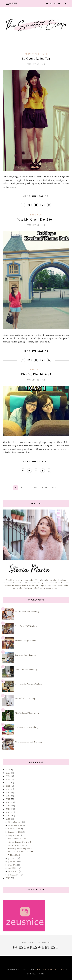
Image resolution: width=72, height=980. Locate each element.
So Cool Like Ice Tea (36, 59)
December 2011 (15, 822)
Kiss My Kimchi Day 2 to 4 (36, 220)
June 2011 (13, 862)
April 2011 (13, 868)
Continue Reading (36, 196)
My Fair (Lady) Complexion (27, 713)
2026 (8, 770)
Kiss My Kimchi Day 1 (36, 374)
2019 (8, 793)
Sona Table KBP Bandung (26, 626)
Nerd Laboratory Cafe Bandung (28, 742)
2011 (8, 819)
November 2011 (15, 825)
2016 (8, 802)
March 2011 (14, 871)
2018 (8, 796)
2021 (8, 786)
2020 (8, 789)
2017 (8, 799)
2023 (8, 779)
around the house (36, 54)
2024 (8, 776)
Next (45, 488)
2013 (8, 812)
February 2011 (15, 875)
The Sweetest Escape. (50, 970)
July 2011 (13, 858)
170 (36, 488)
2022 (8, 783)
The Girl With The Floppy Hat (21, 852)
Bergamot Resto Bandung (26, 655)
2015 (8, 806)
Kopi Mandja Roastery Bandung (29, 684)
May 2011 (13, 865)
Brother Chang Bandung (25, 641)
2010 (8, 878)
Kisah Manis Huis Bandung (26, 727)
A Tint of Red (14, 855)
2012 (8, 816)
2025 (8, 773)
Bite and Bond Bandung (25, 698)
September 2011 (15, 832)
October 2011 (14, 829)
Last (54, 488)
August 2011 (14, 835)
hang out (36, 215)
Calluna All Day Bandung (26, 669)
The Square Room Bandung (27, 612)
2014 (8, 809)
